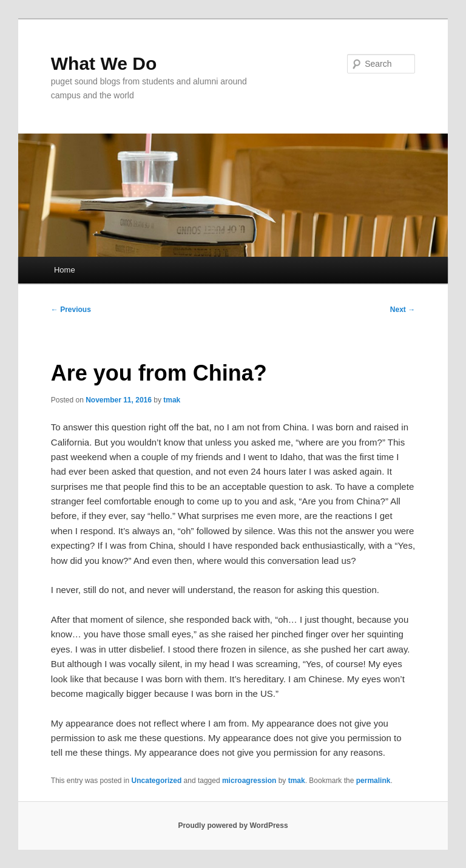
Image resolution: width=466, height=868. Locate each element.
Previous (71, 310)
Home (65, 270)
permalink (373, 781)
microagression (249, 781)
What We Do (104, 63)
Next (403, 310)
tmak (172, 400)
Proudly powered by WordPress (233, 826)
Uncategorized (157, 781)
